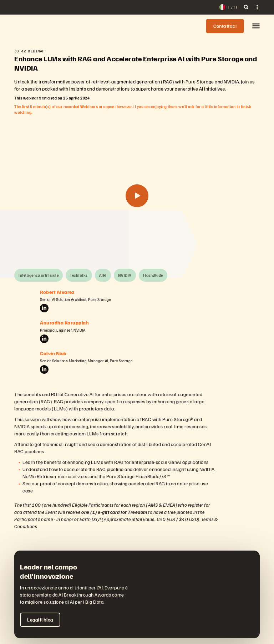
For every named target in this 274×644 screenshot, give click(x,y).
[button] (256, 26)
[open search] (246, 7)
